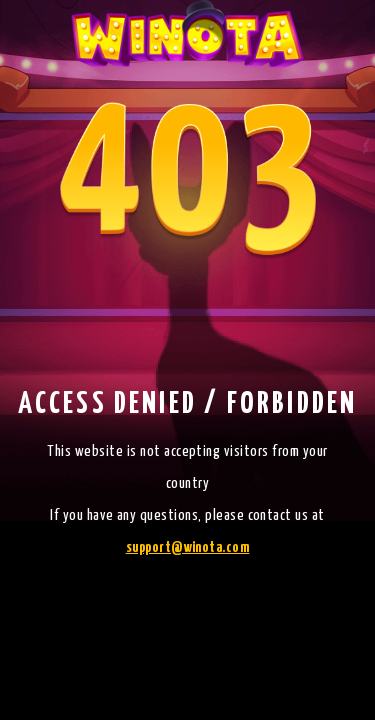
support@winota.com (188, 547)
